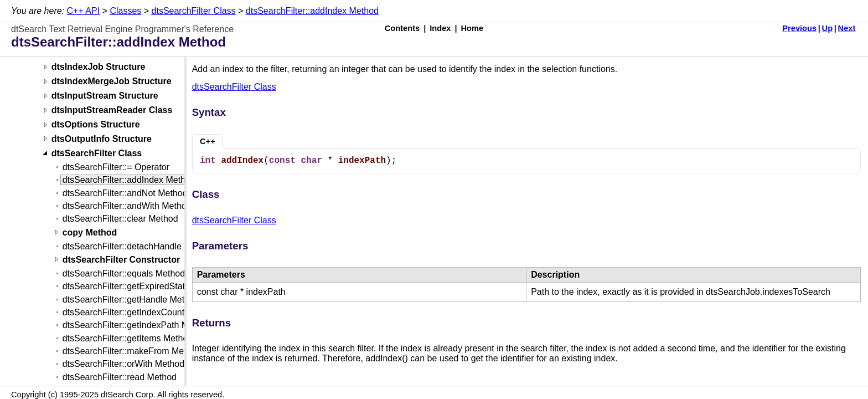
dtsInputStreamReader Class (112, 111)
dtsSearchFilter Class (194, 11)
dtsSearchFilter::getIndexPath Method (137, 325)
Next (847, 28)
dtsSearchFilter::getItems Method (128, 338)
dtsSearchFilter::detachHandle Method (138, 246)
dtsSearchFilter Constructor (121, 260)
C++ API (84, 11)
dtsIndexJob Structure (99, 67)
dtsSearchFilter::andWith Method (127, 206)
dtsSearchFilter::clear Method (120, 219)
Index (440, 28)
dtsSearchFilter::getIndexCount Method (139, 312)
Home (472, 28)
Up (828, 28)
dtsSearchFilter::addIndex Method (312, 11)
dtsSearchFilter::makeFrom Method (132, 351)
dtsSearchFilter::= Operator (116, 167)
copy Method (90, 232)
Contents (402, 28)
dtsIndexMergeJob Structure (112, 82)
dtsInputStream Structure (105, 96)
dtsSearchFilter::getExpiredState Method (142, 286)
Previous (799, 28)
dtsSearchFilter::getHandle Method (131, 300)
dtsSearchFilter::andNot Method (125, 193)
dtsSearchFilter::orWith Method (124, 364)
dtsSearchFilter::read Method (120, 377)
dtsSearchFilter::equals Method (124, 273)
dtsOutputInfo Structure (102, 139)
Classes (125, 11)
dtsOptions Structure (96, 125)
